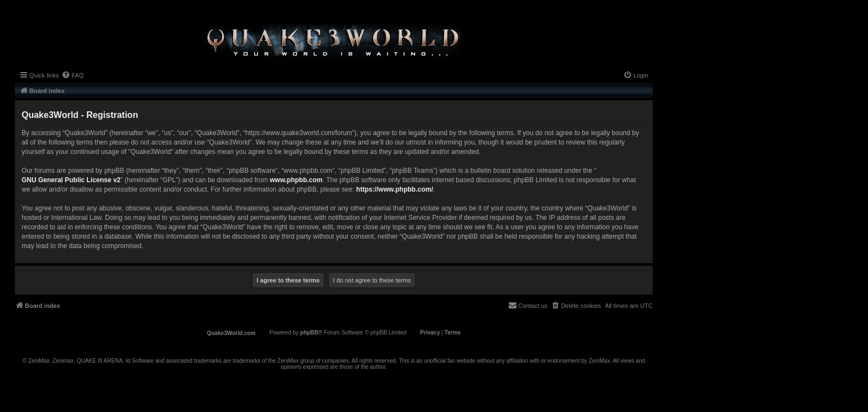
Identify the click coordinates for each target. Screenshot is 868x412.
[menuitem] (73, 75)
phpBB (309, 333)
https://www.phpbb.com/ (394, 189)
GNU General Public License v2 (71, 180)
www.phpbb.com (296, 180)
